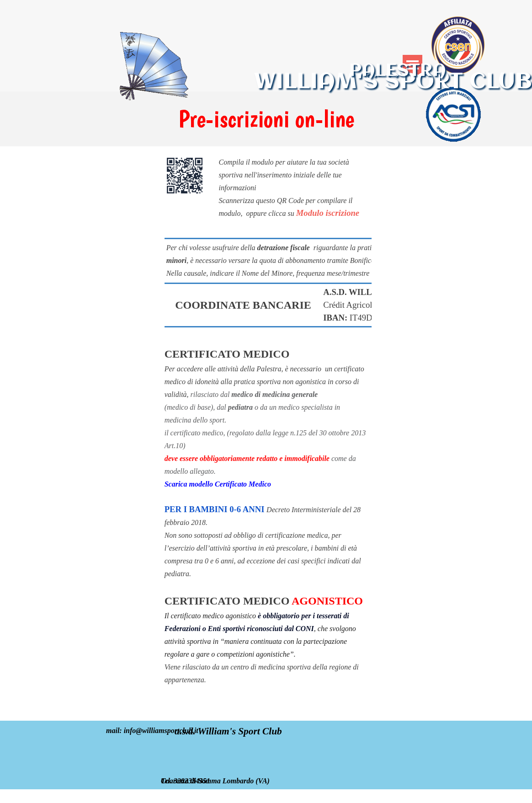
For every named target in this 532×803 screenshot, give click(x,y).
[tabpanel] (266, 119)
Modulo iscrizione (328, 213)
